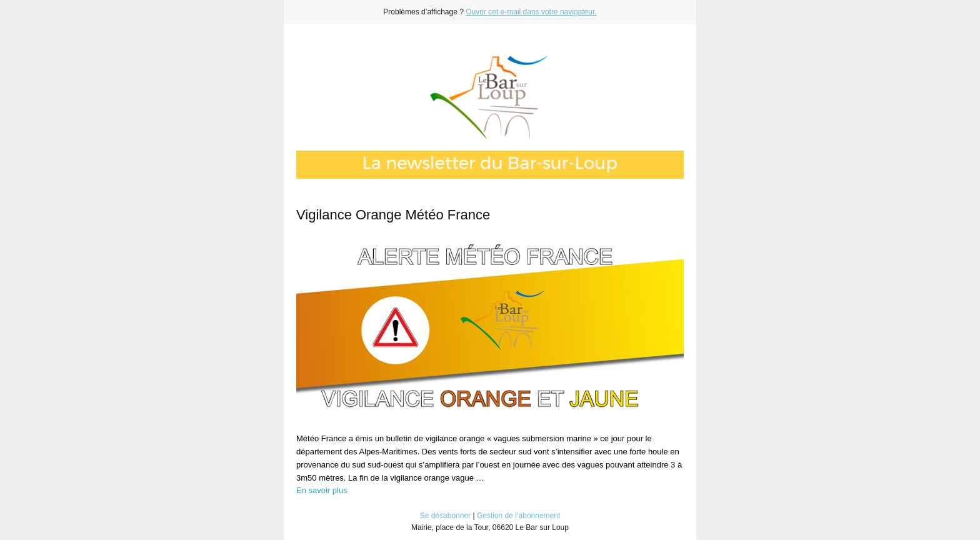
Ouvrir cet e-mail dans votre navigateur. (531, 12)
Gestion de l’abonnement (518, 516)
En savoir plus (322, 490)
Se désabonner (445, 516)
